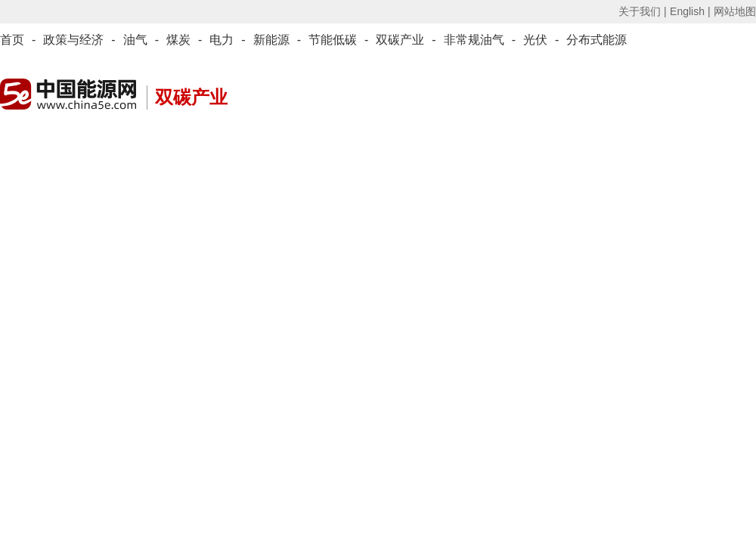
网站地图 (735, 11)
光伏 (535, 40)
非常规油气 (474, 40)
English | (690, 11)
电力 (222, 40)
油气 (135, 40)
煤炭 (178, 40)
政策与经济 (73, 40)
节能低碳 (333, 40)
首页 (12, 40)
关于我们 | (643, 11)
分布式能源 (596, 40)
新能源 (271, 40)
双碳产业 (400, 40)
